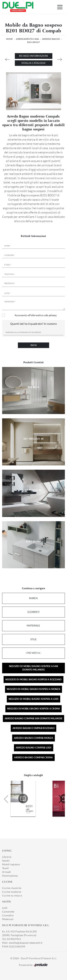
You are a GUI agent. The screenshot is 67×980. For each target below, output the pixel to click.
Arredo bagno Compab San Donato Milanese (34, 718)
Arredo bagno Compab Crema (33, 757)
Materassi (8, 919)
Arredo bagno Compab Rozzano (33, 728)
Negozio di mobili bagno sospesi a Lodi (34, 699)
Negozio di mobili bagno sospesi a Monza (33, 689)
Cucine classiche (12, 888)
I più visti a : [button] (33, 653)
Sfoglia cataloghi (33, 63)
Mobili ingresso (11, 864)
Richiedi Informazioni (33, 56)
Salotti (6, 861)
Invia (34, 345)
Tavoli (6, 868)
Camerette (8, 912)
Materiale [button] (33, 626)
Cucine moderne (12, 892)
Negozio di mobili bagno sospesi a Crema (34, 709)
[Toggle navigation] (60, 7)
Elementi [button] (33, 612)
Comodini (8, 915)
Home (9, 39)
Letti (5, 908)
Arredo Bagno (51, 39)
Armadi (7, 872)
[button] (61, 799)
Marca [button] (33, 598)
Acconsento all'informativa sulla (36, 315)
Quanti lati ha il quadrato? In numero (33, 324)
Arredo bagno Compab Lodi (34, 748)
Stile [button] (33, 639)
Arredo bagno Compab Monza (33, 738)
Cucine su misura (12, 895)
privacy (53, 315)
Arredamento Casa (27, 39)
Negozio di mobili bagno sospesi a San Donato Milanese (33, 668)
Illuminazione (10, 876)
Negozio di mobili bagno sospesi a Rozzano (33, 679)
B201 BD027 (34, 42)
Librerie (7, 857)
